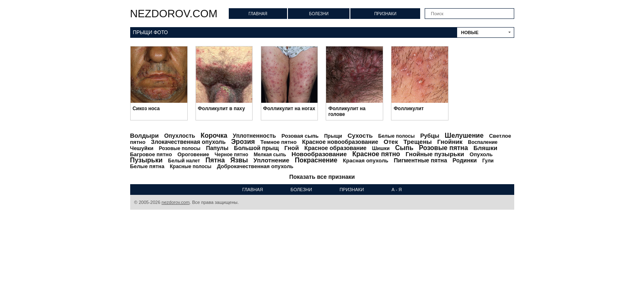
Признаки (385, 14)
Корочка (214, 135)
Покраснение (316, 160)
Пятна (215, 160)
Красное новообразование (340, 142)
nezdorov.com (174, 14)
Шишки (381, 148)
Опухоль (481, 154)
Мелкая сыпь (270, 155)
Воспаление (483, 142)
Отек (391, 142)
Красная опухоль (366, 161)
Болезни (319, 14)
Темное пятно (278, 142)
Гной (292, 148)
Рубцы (430, 136)
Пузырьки (146, 160)
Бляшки (485, 148)
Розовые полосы (180, 148)
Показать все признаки (322, 177)
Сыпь (404, 148)
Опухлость (180, 136)
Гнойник (450, 142)
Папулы (217, 148)
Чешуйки (142, 148)
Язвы (239, 160)
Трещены (417, 142)
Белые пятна (147, 166)
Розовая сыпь (300, 136)
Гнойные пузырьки (435, 154)
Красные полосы (191, 166)
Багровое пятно (151, 154)
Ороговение (193, 154)
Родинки (465, 160)
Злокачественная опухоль (188, 142)
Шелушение (464, 135)
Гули (488, 161)
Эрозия (243, 142)
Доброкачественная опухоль (255, 166)
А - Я (397, 190)
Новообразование (319, 154)
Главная (258, 14)
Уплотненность (254, 136)
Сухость (360, 135)
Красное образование (335, 148)
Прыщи (333, 136)
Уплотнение (271, 160)
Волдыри (145, 135)
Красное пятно (376, 154)
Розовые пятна (443, 148)
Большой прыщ (256, 148)
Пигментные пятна (421, 160)
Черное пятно (232, 155)
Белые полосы (397, 136)
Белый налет (184, 161)
